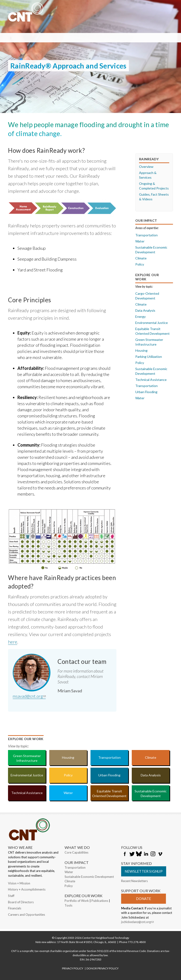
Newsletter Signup (144, 871)
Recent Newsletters (134, 881)
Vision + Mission (19, 883)
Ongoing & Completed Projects (154, 186)
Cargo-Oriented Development (147, 296)
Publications (100, 901)
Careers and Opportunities (27, 915)
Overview (146, 167)
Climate (141, 258)
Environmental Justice (152, 323)
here (13, 642)
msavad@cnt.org (29, 696)
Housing (141, 350)
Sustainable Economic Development (151, 250)
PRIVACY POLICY (73, 968)
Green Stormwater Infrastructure (149, 342)
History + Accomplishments (27, 889)
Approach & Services (148, 175)
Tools (68, 905)
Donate (144, 899)
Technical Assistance (151, 380)
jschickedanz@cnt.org (137, 922)
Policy (140, 264)
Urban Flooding (146, 392)
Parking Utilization (149, 357)
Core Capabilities (76, 852)
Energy (140, 317)
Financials (15, 908)
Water (140, 241)
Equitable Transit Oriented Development (152, 331)
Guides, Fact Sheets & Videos (154, 197)
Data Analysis (145, 310)
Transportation (146, 235)
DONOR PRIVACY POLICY (103, 968)
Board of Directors (21, 902)
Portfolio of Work (77, 901)
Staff (11, 896)
